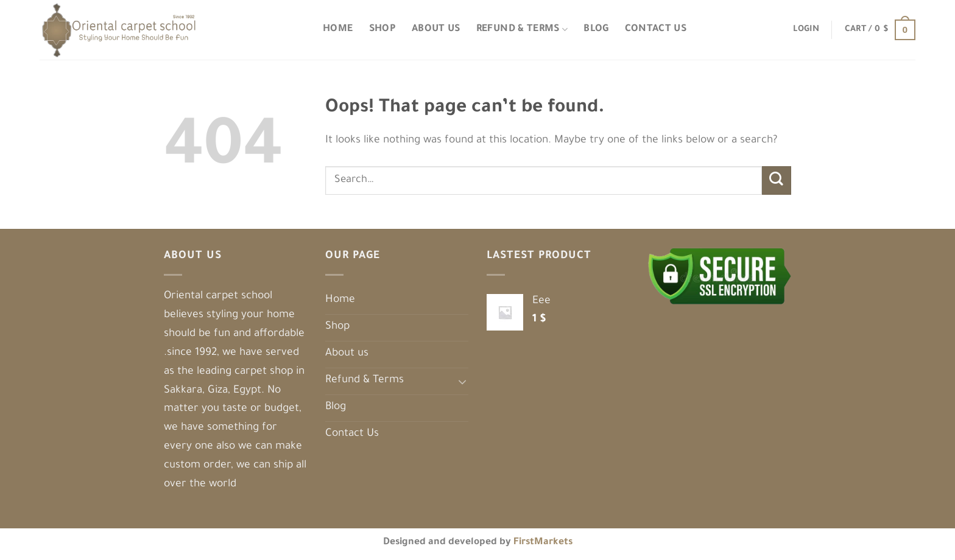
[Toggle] (463, 381)
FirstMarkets (543, 543)
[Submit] (777, 180)
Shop (382, 30)
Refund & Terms (522, 30)
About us (436, 30)
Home (338, 30)
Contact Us (656, 30)
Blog (596, 30)
